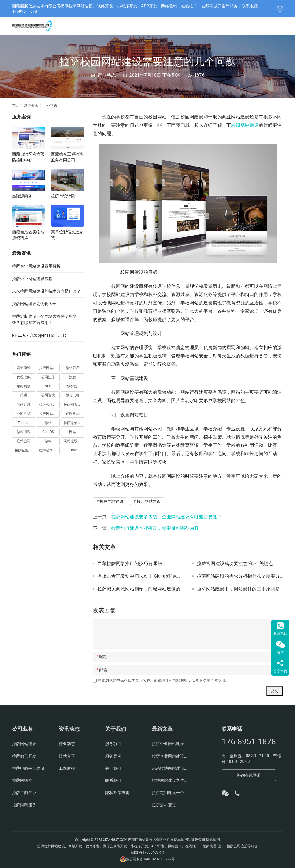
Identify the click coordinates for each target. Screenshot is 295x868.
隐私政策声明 (117, 793)
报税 (24, 395)
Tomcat (24, 423)
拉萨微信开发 (74, 423)
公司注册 (48, 377)
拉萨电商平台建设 (28, 768)
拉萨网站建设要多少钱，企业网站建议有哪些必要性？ (167, 517)
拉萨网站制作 (49, 414)
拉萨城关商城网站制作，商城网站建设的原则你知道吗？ (140, 589)
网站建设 (24, 368)
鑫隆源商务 (22, 196)
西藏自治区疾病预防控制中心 (28, 157)
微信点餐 (73, 395)
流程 (73, 377)
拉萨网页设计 (74, 404)
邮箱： (104, 670)
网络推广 (73, 386)
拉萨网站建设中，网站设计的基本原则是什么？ (240, 589)
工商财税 (67, 768)
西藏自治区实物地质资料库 (28, 235)
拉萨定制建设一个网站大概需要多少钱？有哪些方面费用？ (171, 793)
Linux (73, 450)
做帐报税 (24, 432)
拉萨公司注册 (49, 404)
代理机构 (73, 414)
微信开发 (73, 368)
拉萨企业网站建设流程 (32, 279)
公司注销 (24, 414)
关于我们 (113, 768)
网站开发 (24, 404)
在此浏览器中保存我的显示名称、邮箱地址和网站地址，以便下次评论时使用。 (163, 680)
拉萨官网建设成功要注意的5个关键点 (235, 564)
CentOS (48, 432)
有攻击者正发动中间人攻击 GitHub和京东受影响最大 (140, 576)
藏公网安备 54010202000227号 (150, 859)
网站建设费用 (74, 441)
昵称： (104, 657)
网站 (73, 432)
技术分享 (67, 756)
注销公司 (24, 441)
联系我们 (113, 780)
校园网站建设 (245, 125)
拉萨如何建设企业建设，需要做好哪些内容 (155, 528)
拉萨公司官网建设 (49, 450)
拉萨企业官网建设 (25, 450)
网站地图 (213, 840)
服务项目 (113, 744)
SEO (48, 386)
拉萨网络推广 (24, 780)
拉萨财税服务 (24, 805)
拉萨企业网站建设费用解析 (36, 266)
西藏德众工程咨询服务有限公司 (67, 157)
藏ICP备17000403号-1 (148, 852)
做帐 (48, 441)
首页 (16, 106)
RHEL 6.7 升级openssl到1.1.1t (39, 335)
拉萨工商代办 (24, 793)
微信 (48, 423)
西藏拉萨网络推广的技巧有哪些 (130, 564)
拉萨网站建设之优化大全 (34, 304)
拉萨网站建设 (111, 501)
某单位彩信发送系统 (67, 235)
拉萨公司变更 (164, 805)
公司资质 (48, 395)
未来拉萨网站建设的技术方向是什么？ (46, 291)
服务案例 (24, 386)
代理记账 (24, 377)
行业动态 (107, 75)
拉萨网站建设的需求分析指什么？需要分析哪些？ (240, 576)
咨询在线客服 (249, 775)
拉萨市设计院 (63, 196)
